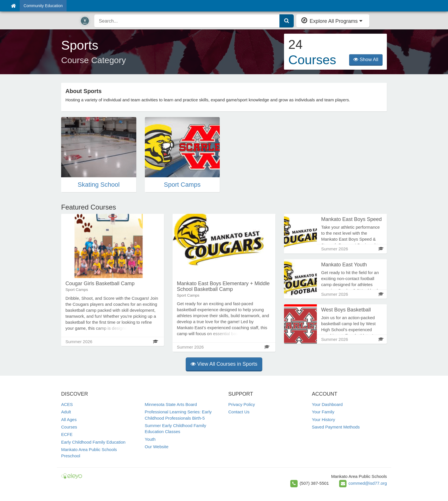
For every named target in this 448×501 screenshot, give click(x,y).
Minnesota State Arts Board (171, 404)
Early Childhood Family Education (93, 442)
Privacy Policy (242, 404)
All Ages (69, 419)
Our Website (157, 447)
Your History (324, 419)
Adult (66, 412)
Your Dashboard (327, 404)
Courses (69, 427)
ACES (67, 404)
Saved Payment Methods (336, 427)
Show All (366, 60)
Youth (150, 439)
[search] (187, 21)
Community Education (43, 6)
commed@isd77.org (368, 483)
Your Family (323, 412)
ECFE (67, 434)
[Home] (13, 6)
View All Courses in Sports (224, 364)
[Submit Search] (287, 21)
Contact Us (239, 412)
